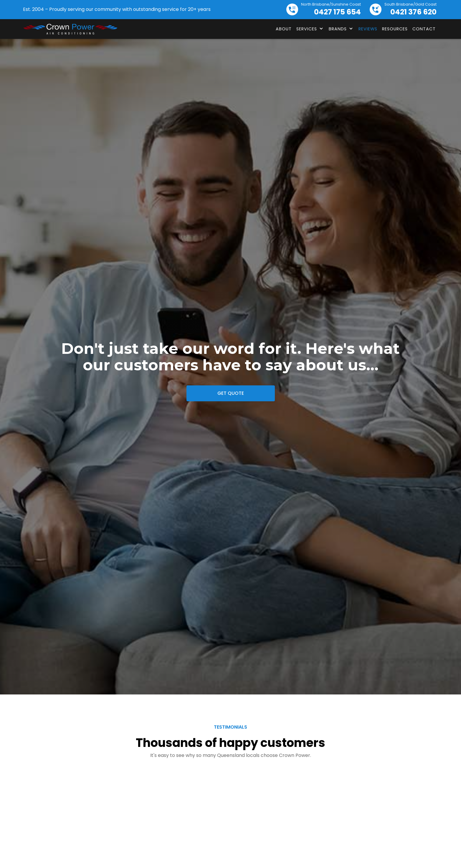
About (284, 29)
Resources (395, 29)
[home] (70, 29)
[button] (310, 29)
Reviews (368, 29)
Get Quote (231, 393)
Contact (424, 29)
